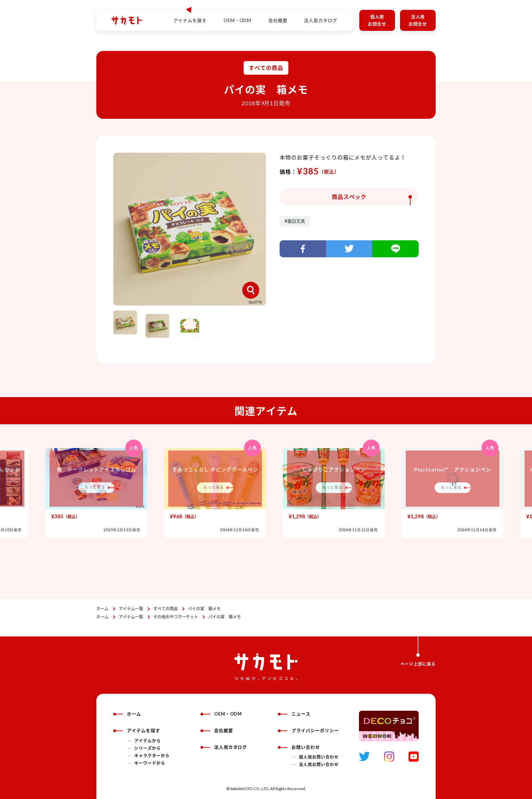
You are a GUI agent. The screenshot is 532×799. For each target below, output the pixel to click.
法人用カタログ (321, 17)
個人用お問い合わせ (319, 757)
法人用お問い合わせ (319, 765)
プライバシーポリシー (308, 730)
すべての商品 (166, 609)
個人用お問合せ (377, 20)
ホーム (102, 609)
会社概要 (278, 17)
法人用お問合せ (418, 20)
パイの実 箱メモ (204, 609)
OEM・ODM (238, 17)
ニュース (294, 714)
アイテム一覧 (131, 609)
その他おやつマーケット (176, 617)
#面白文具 (295, 221)
